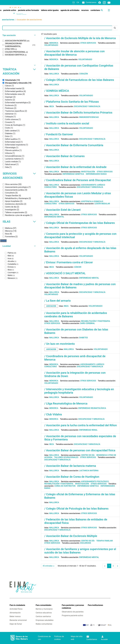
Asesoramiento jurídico (93, 185)
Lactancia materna (89, 471)
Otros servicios (88, 43)
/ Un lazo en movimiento (60, 344)
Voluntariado (51, 45)
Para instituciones (96, 605)
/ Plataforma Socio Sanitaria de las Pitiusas (72, 102)
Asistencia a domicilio (92, 201)
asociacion (51, 306)
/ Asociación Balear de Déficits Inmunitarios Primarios (78, 113)
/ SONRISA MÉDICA (57, 91)
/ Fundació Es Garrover (59, 134)
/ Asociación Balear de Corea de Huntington (72, 477)
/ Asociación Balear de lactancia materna (70, 466)
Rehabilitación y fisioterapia (96, 321)
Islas (19, 222)
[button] (19, 35)
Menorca (54, 43)
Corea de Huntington (65, 486)
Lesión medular (102, 204)
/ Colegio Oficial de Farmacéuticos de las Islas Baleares (79, 80)
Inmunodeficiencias (89, 117)
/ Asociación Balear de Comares (64, 156)
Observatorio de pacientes (73, 612)
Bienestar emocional (18, 620)
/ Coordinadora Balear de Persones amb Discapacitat (78, 180)
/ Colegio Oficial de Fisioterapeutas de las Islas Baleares (80, 223)
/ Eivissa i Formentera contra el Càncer (69, 262)
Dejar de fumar (16, 624)
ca (78, 2)
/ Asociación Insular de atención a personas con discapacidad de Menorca (74, 53)
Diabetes (84, 338)
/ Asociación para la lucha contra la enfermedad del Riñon (81, 425)
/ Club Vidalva (53, 414)
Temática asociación (19, 71)
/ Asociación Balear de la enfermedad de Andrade (75, 167)
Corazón (84, 74)
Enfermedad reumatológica (92, 408)
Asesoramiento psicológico (95, 481)
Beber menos (15, 616)
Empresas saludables (45, 620)
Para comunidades (43, 605)
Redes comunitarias (44, 624)
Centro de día (88, 455)
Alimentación (15, 613)
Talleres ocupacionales (66, 457)
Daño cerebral (87, 323)
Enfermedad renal (88, 430)
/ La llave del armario (57, 301)
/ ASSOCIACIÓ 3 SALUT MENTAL (65, 273)
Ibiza (52, 106)
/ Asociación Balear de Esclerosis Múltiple (71, 536)
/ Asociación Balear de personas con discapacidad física (80, 450)
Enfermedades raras (96, 174)
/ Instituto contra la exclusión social (67, 123)
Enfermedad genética (73, 174)
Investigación (88, 172)
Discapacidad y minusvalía (87, 106)
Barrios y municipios (44, 609)
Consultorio (51, 187)
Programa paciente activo (72, 615)
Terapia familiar (104, 541)
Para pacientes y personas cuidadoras (73, 607)
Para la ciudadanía (17, 605)
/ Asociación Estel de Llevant (62, 210)
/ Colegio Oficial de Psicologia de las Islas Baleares (76, 509)
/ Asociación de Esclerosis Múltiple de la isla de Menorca (80, 38)
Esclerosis (86, 543)
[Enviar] (115, 28)
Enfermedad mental (54, 217)
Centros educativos (44, 613)
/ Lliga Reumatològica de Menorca (66, 404)
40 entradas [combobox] (49, 566)
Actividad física (16, 609)
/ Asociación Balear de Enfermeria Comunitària (74, 145)
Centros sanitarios (43, 616)
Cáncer (78, 267)
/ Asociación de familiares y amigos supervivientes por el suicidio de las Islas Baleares (80, 551)
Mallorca (54, 74)
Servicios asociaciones (19, 176)
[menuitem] (10, 10)
